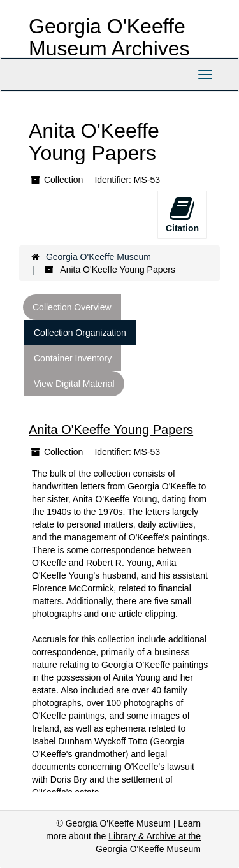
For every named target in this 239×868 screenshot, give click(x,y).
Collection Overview (72, 307)
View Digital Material (74, 384)
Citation (182, 214)
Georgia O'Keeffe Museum (98, 257)
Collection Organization (80, 333)
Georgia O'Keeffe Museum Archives (109, 37)
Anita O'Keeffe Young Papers (111, 430)
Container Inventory (73, 358)
